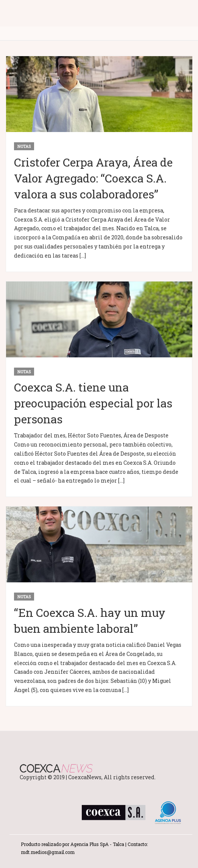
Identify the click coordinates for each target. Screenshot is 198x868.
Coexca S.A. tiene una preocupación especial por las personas (93, 403)
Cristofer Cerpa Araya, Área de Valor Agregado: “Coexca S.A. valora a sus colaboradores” (93, 178)
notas (24, 146)
